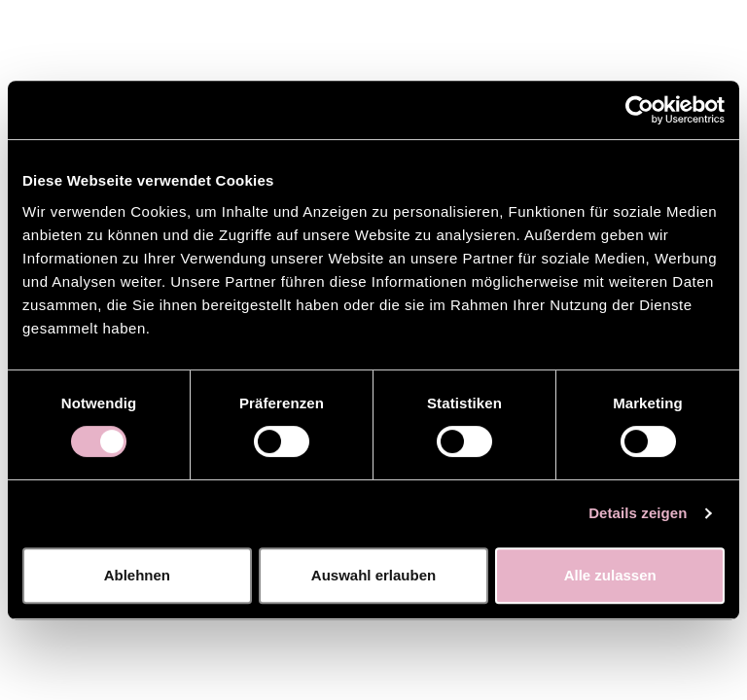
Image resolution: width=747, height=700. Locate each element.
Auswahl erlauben (373, 575)
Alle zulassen (610, 575)
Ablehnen (137, 575)
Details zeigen (638, 513)
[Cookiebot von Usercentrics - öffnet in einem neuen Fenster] (640, 110)
